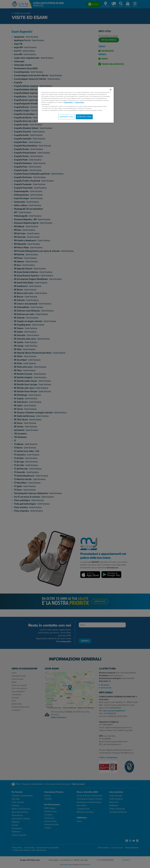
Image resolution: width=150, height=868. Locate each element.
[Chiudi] (111, 90)
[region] (76, 105)
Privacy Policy (80, 102)
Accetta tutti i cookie (84, 117)
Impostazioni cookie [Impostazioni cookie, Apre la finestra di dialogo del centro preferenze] (66, 117)
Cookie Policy (68, 102)
